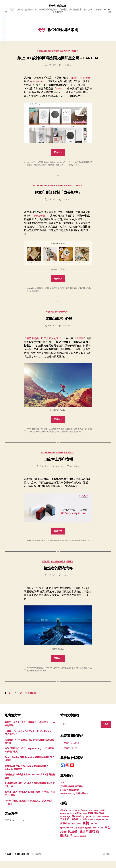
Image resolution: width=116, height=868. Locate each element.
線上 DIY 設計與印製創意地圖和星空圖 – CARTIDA (58, 59)
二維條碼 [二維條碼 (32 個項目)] (74, 827)
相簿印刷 (76, 290)
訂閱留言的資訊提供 (70, 797)
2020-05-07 (59, 470)
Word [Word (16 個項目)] (99, 824)
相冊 (70, 290)
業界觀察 (55, 52)
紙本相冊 (84, 290)
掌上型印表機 (77, 544)
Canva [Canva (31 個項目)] (84, 817)
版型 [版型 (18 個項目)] (76, 835)
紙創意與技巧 (67, 52)
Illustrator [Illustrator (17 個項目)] (63, 821)
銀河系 (84, 166)
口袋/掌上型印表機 (58, 463)
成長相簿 (42, 166)
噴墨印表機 (66, 544)
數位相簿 (63, 290)
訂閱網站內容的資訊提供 (72, 794)
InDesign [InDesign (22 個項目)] (71, 821)
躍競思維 (81, 341)
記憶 (34, 293)
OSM (82, 163)
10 (26, 700)
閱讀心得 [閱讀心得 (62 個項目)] (66, 843)
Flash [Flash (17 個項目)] (96, 818)
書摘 (82, 431)
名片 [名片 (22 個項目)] (107, 827)
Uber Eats (50, 675)
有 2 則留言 (75, 470)
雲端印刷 (85, 434)
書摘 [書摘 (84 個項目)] (86, 830)
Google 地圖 (39, 163)
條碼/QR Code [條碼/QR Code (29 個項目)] (67, 835)
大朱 (54, 328)
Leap (29, 431)
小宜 (54, 66)
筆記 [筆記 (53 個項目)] (107, 835)
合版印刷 (59, 675)
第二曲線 (34, 434)
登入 (62, 790)
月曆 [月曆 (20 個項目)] (92, 831)
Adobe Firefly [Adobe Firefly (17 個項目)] (73, 818)
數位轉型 (50, 187)
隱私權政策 (39, 861)
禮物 (64, 166)
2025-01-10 (67, 66)
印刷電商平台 (46, 431)
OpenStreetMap (73, 163)
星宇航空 (67, 675)
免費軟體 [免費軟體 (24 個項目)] (97, 827)
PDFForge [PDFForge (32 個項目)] (65, 824)
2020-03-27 (67, 582)
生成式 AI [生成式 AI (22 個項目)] (96, 835)
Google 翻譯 (50, 163)
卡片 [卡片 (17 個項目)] (103, 827)
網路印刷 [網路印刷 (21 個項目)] (64, 839)
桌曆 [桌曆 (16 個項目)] (96, 831)
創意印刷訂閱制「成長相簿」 (58, 194)
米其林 (79, 675)
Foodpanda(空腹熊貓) (36, 675)
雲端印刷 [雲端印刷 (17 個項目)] (76, 844)
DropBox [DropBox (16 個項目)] (91, 818)
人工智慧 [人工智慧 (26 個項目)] (83, 827)
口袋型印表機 (55, 544)
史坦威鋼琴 (57, 431)
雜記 (78, 434)
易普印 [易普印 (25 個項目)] (79, 831)
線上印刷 (42, 434)
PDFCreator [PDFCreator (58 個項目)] (96, 820)
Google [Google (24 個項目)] (102, 817)
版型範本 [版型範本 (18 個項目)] (81, 835)
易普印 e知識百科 (58, 6)
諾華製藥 (51, 434)
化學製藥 (36, 431)
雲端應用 (78, 52)
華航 (29, 678)
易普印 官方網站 (72, 750)
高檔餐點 (49, 678)
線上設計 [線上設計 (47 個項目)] (73, 839)
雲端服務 (40, 293)
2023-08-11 (67, 201)
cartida (59, 90)
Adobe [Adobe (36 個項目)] (64, 817)
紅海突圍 (87, 675)
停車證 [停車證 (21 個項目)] (90, 827)
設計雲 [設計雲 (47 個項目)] (84, 839)
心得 (78, 431)
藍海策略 (36, 678)
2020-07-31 (67, 328)
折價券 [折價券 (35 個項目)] (64, 831)
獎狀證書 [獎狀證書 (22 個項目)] (88, 835)
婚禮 (48, 290)
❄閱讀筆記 (49, 314)
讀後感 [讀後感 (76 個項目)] (94, 839)
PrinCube (31, 544)
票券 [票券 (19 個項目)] (102, 835)
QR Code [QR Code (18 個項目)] (89, 824)
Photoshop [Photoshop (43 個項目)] (78, 824)
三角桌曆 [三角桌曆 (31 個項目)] (65, 827)
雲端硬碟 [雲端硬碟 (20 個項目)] (83, 844)
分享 (5, 48)
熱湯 (74, 675)
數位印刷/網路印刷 (42, 52)
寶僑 (65, 431)
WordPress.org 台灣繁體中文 (74, 801)
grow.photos (40, 82)
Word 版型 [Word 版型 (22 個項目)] (106, 824)
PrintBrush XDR (42, 544)
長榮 (42, 678)
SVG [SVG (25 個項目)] (95, 824)
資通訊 (65, 434)
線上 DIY (70, 166)
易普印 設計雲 (71, 756)
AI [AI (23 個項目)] (79, 818)
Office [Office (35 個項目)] (78, 821)
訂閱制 (77, 166)
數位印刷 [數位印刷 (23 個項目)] (72, 831)
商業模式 (42, 290)
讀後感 (58, 434)
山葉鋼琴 (71, 431)
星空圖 (50, 166)
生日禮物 (57, 166)
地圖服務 (34, 166)
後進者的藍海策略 (58, 575)
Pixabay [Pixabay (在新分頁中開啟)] (61, 656)
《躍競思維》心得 (58, 321)
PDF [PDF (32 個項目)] (85, 821)
